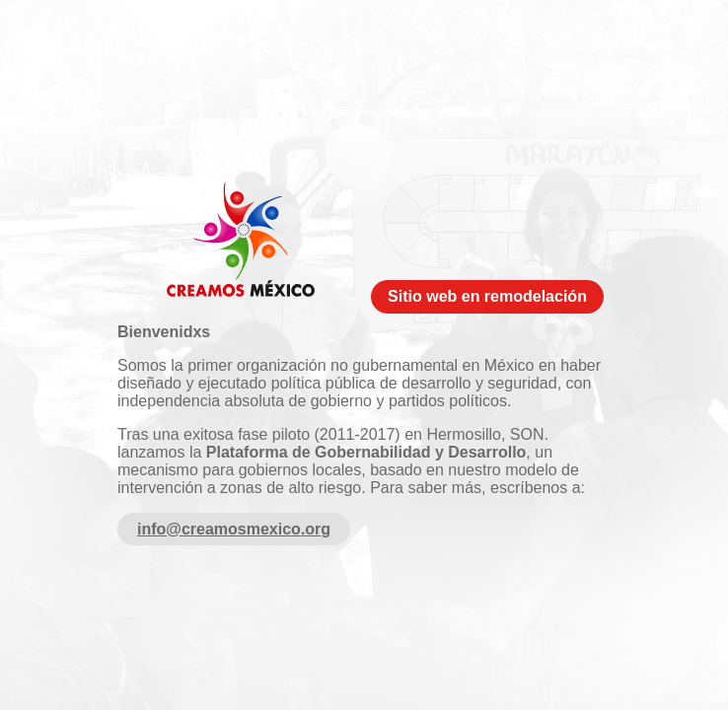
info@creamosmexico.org (234, 529)
